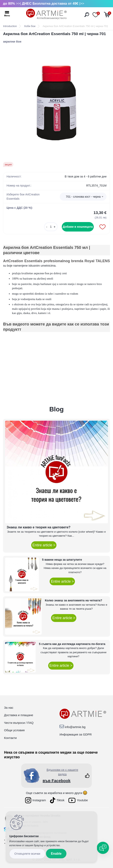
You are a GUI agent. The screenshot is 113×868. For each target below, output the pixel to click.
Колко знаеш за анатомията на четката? (74, 600)
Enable (56, 854)
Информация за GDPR (76, 734)
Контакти (10, 738)
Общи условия (14, 730)
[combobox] (83, 197)
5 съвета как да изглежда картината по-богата (72, 644)
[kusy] (51, 227)
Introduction (10, 26)
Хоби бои (30, 26)
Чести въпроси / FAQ (19, 723)
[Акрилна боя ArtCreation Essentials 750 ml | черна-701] (56, 103)
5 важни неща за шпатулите (62, 560)
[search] (87, 15)
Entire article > (44, 545)
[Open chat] (103, 848)
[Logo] (46, 14)
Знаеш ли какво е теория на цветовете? (39, 527)
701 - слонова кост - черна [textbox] (83, 197)
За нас (9, 708)
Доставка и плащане (19, 715)
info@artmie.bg (75, 727)
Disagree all (27, 854)
